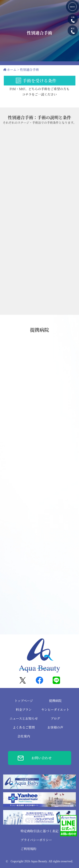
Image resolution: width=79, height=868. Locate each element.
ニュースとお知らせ (24, 718)
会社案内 (24, 736)
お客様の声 (55, 727)
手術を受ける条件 (40, 80)
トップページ (24, 701)
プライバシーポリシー (36, 840)
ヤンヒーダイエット (55, 709)
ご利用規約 (28, 849)
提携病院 (55, 701)
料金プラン (24, 709)
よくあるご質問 (24, 727)
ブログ (55, 718)
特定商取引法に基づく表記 (39, 831)
